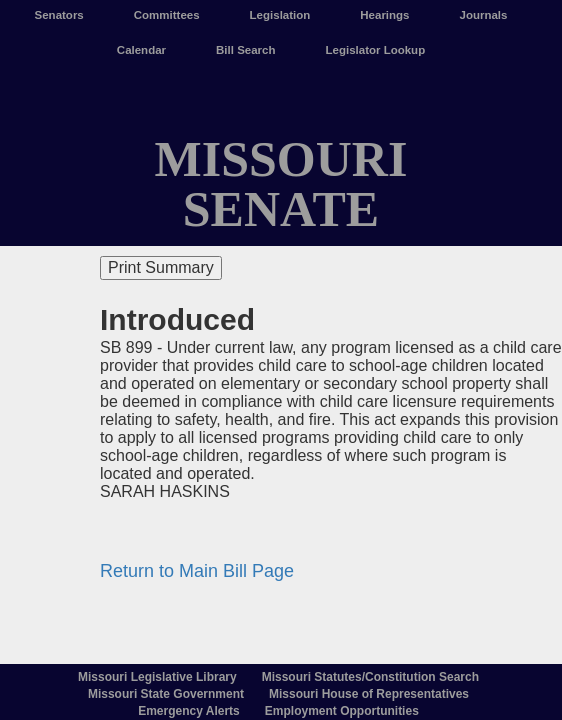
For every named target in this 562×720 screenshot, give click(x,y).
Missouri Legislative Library (157, 677)
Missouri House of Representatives (369, 694)
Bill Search (245, 50)
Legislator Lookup (376, 50)
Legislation (280, 15)
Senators (59, 15)
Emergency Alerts (189, 711)
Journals (484, 15)
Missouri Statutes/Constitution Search (370, 677)
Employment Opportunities (342, 711)
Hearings (384, 15)
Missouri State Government (166, 694)
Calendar (141, 50)
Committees (167, 15)
